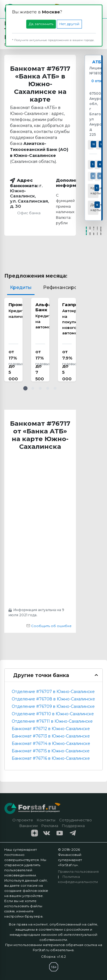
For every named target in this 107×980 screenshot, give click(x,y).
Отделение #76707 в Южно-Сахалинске (53, 692)
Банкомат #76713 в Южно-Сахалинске (51, 736)
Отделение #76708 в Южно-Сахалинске (53, 699)
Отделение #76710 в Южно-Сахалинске (53, 714)
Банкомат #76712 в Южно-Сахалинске (51, 729)
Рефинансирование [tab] (67, 287)
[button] (25, 388)
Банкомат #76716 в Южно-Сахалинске (51, 758)
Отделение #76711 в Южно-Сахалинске (52, 721)
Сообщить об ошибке (49, 626)
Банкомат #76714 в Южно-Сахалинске (51, 743)
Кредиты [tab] (21, 287)
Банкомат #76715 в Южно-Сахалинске (51, 751)
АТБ (97, 62)
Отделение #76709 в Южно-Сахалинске (53, 706)
